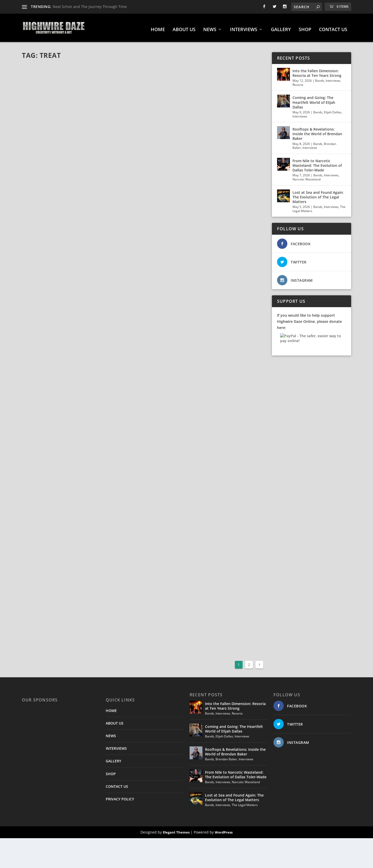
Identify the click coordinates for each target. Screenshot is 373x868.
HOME (158, 27)
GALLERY (281, 27)
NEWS (210, 27)
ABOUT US (184, 27)
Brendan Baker (226, 757)
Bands (320, 78)
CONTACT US (333, 27)
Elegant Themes (176, 830)
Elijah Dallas (333, 110)
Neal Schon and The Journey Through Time (90, 7)
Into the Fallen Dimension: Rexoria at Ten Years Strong (317, 71)
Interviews (333, 78)
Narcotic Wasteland (307, 177)
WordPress (224, 830)
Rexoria (298, 82)
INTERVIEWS (244, 27)
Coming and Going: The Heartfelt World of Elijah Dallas (314, 100)
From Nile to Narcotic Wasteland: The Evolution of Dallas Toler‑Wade (317, 163)
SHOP (305, 27)
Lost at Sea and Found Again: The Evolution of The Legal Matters (318, 194)
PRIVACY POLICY (120, 796)
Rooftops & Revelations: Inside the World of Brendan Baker (317, 131)
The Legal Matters (245, 802)
